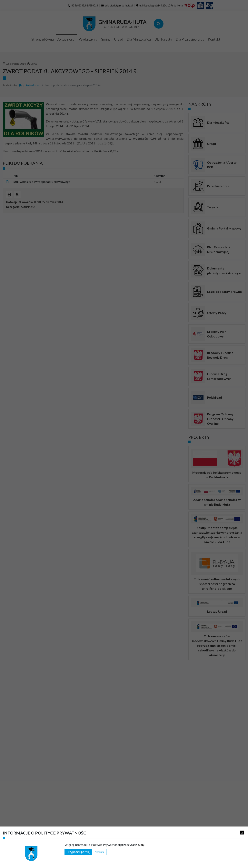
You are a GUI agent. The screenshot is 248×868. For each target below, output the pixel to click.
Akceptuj (100, 852)
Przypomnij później (78, 852)
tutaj (141, 845)
